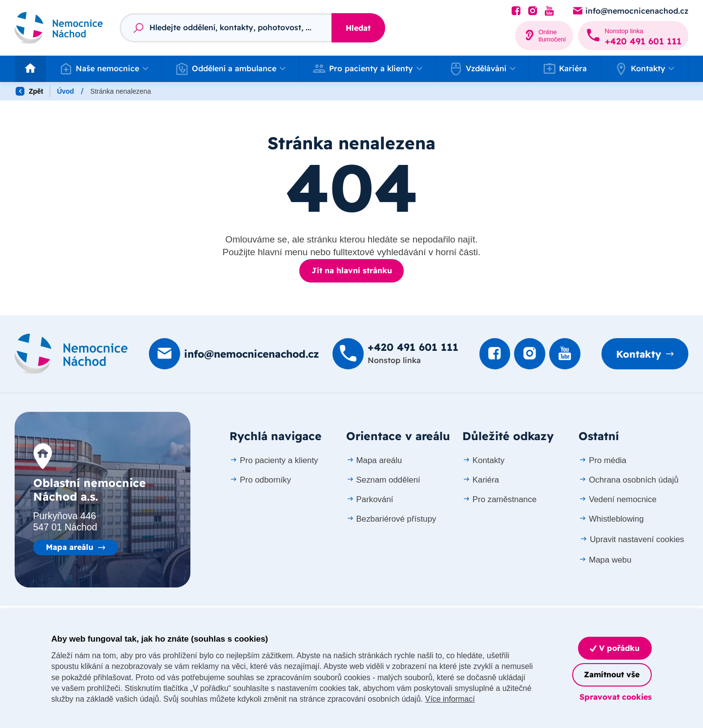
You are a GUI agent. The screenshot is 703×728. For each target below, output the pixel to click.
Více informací (481, 699)
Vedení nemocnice (618, 499)
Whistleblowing (611, 518)
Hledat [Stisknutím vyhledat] (358, 28)
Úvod (66, 91)
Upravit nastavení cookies (632, 539)
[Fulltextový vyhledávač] (226, 28)
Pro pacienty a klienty (274, 460)
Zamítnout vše (612, 674)
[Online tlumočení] (544, 36)
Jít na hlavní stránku (352, 270)
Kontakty (639, 354)
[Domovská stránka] (71, 354)
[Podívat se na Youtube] (549, 11)
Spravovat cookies (616, 697)
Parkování (370, 499)
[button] (104, 69)
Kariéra (565, 69)
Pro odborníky (260, 479)
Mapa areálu (70, 547)
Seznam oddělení (383, 479)
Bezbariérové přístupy (391, 518)
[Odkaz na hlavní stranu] (59, 28)
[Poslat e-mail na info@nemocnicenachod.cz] (630, 11)
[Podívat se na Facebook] (516, 11)
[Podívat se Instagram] (533, 11)
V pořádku (615, 648)
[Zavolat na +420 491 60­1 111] (633, 36)
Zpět (29, 91)
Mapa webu (605, 559)
